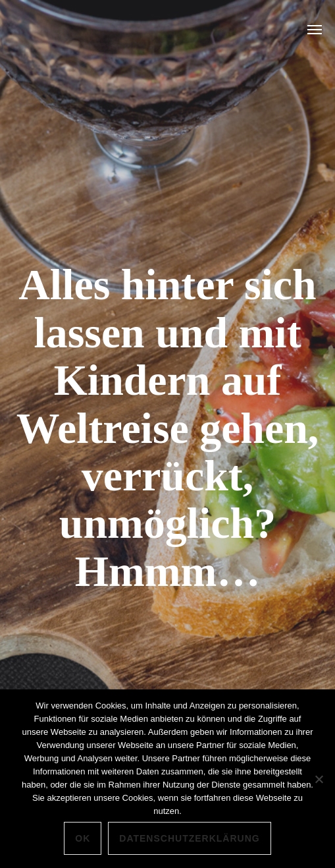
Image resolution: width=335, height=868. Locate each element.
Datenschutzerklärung (189, 838)
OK (83, 838)
